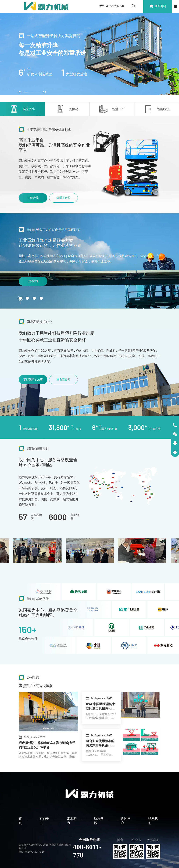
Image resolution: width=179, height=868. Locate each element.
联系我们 (153, 821)
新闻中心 (126, 821)
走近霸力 (72, 821)
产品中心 (45, 821)
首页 (20, 821)
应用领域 (99, 821)
